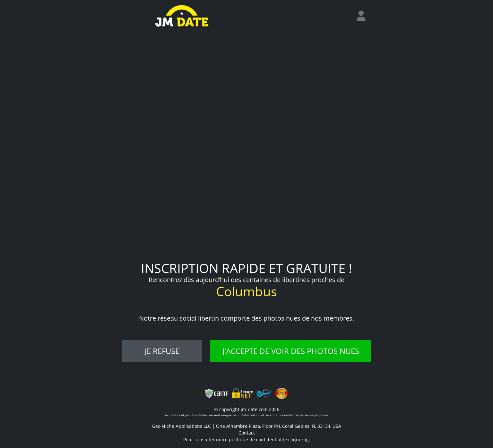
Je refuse (162, 351)
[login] (364, 16)
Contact (247, 433)
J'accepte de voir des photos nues (291, 351)
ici (307, 439)
